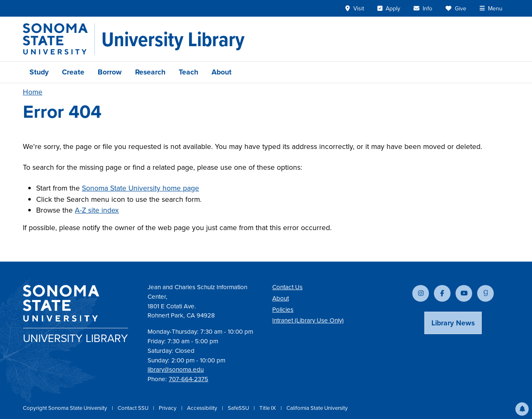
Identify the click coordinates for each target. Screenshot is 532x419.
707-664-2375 (188, 379)
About (222, 72)
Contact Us (287, 287)
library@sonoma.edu (176, 369)
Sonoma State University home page (140, 188)
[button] (522, 409)
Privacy (168, 408)
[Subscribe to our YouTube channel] (464, 293)
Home (33, 92)
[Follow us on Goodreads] (485, 293)
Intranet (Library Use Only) (308, 320)
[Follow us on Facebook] (442, 293)
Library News (453, 323)
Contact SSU (134, 408)
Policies (283, 310)
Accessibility (203, 408)
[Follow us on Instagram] (421, 293)
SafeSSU (239, 408)
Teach (188, 72)
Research (150, 72)
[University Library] (173, 39)
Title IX (268, 408)
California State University (317, 408)
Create (73, 72)
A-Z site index (97, 210)
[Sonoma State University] (59, 39)
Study (39, 72)
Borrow (110, 72)
